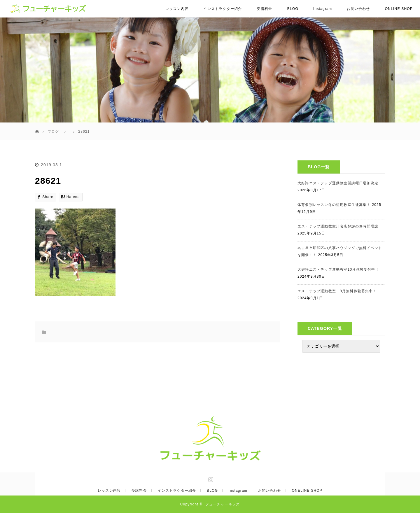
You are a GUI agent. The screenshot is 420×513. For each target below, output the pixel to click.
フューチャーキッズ (223, 504)
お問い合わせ (358, 9)
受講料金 (265, 9)
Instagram (323, 9)
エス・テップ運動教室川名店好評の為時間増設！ (340, 226)
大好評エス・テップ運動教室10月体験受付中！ (338, 269)
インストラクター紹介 (223, 9)
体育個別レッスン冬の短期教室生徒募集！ (334, 205)
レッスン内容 (177, 9)
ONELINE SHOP (307, 491)
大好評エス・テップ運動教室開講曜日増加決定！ (340, 183)
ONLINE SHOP (399, 9)
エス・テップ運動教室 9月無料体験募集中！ (337, 291)
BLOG (293, 9)
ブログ (53, 132)
